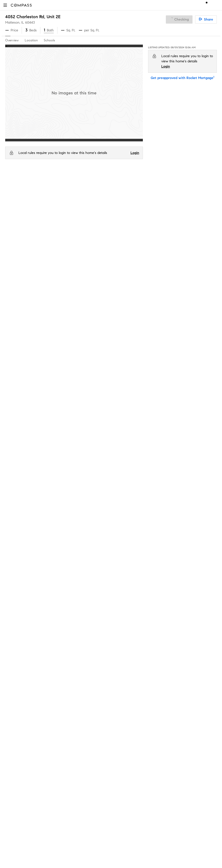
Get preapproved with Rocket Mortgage (182, 78)
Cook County (36, 179)
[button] (5, 5)
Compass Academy (74, 625)
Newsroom (13, 611)
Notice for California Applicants (175, 598)
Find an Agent (70, 611)
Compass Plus (70, 632)
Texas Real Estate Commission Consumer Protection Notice (153, 707)
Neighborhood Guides (76, 653)
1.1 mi (202, 300)
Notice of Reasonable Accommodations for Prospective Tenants (157, 723)
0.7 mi (203, 279)
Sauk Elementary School (48, 300)
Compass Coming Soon (77, 570)
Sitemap (65, 708)
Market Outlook (71, 583)
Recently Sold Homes (75, 701)
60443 (30, 22)
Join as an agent (18, 583)
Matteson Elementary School (52, 279)
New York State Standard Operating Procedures (146, 719)
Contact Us (14, 597)
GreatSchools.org (73, 326)
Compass (11, 179)
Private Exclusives (73, 563)
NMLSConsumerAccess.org (186, 739)
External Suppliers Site (76, 694)
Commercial (68, 667)
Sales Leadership (18, 570)
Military (65, 680)
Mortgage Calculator (75, 618)
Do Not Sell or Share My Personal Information (148, 587)
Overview (12, 40)
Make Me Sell (70, 597)
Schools (49, 40)
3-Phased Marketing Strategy (82, 576)
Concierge (67, 556)
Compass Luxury (72, 604)
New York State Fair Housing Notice (138, 715)
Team (9, 563)
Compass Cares (71, 639)
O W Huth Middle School (49, 310)
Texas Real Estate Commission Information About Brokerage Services (160, 703)
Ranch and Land (72, 687)
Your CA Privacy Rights (177, 603)
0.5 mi (203, 310)
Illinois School (40, 290)
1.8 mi (203, 290)
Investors (12, 576)
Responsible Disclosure (182, 592)
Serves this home (140, 279)
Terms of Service (197, 587)
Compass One (70, 590)
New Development (73, 660)
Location (31, 40)
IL (22, 179)
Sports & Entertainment (77, 673)
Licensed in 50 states (130, 744)
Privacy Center (125, 592)
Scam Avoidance (150, 592)
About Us (12, 556)
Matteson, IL (15, 22)
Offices (11, 604)
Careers (11, 590)
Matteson (55, 179)
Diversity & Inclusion (75, 646)
